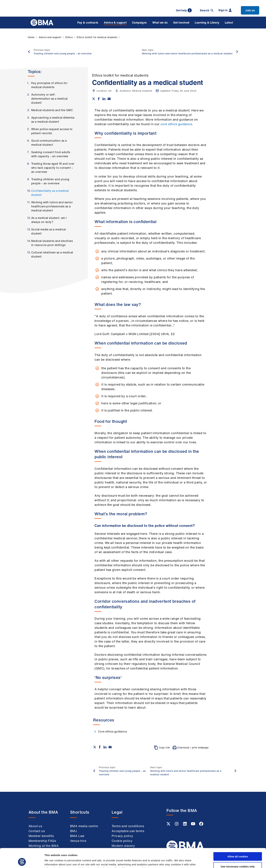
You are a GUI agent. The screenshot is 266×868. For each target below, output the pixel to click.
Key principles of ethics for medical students (49, 85)
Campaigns (139, 23)
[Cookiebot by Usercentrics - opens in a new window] (22, 861)
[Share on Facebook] (99, 99)
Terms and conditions (128, 826)
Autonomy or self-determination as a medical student (49, 99)
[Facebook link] (201, 825)
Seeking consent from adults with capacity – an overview (51, 154)
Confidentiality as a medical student (50, 193)
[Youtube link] (193, 825)
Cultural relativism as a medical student (52, 254)
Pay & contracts (88, 23)
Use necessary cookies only (238, 848)
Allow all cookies (238, 838)
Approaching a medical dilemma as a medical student (53, 120)
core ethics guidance (176, 124)
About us (35, 826)
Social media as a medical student (49, 231)
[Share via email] (109, 99)
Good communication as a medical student (49, 143)
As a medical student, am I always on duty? (49, 220)
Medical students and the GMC (52, 110)
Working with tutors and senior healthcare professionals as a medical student (52, 206)
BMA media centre (84, 826)
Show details (178, 861)
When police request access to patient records (52, 131)
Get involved (181, 23)
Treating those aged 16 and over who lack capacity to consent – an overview (53, 168)
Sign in (225, 10)
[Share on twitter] (94, 99)
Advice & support (115, 23)
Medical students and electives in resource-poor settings (52, 243)
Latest (229, 23)
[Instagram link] (177, 825)
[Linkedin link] (185, 825)
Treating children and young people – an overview (50, 181)
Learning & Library (207, 23)
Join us (250, 10)
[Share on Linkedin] (104, 99)
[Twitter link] (169, 825)
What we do (160, 23)
